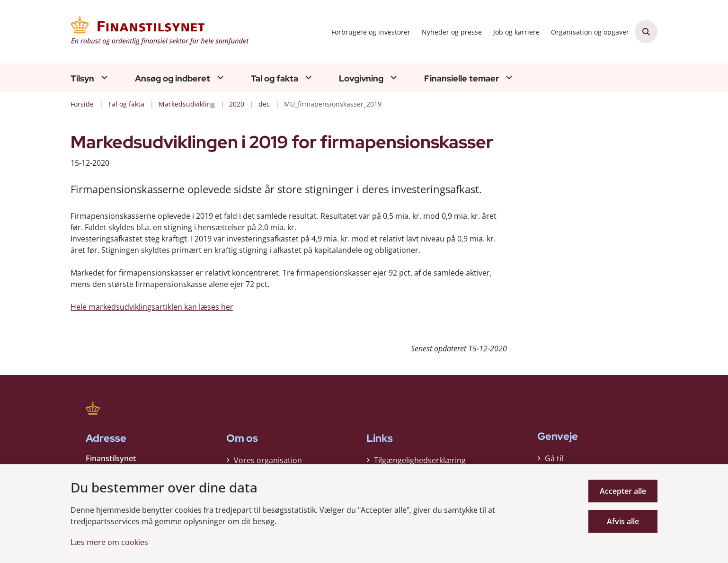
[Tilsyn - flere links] (103, 77)
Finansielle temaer (462, 79)
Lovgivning (361, 79)
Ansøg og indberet (173, 79)
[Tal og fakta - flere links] (307, 77)
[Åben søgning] (646, 32)
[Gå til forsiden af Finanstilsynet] (160, 32)
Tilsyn (82, 79)
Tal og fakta (275, 79)
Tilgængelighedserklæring (420, 460)
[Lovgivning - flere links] (392, 77)
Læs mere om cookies (109, 542)
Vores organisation (268, 460)
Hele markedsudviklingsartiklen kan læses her (152, 307)
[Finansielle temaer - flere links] (508, 77)
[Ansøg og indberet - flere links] (219, 77)
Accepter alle (623, 491)
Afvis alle (623, 521)
